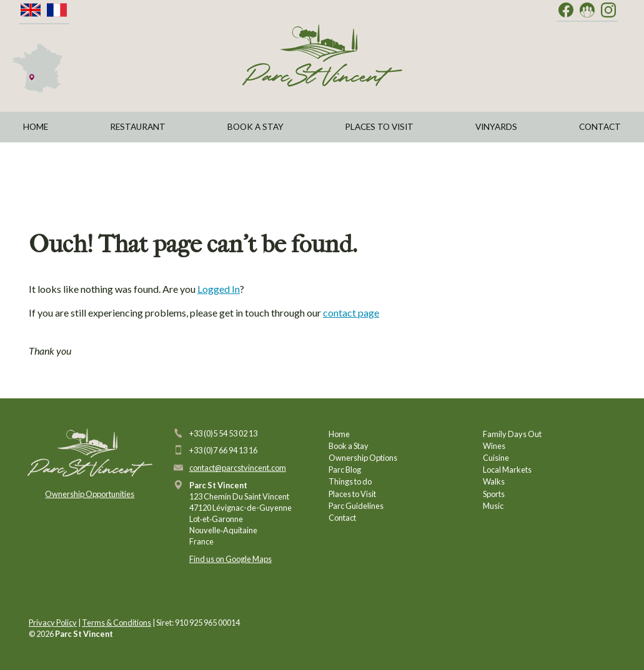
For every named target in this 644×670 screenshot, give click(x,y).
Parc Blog (345, 470)
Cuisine (496, 458)
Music (493, 506)
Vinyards (496, 127)
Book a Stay (255, 127)
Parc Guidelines (356, 506)
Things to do (350, 481)
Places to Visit (379, 127)
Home (36, 127)
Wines (494, 446)
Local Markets (507, 470)
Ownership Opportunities (90, 494)
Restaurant (138, 127)
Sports (494, 494)
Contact (600, 127)
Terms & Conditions (116, 623)
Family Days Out (512, 434)
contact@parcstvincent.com (238, 468)
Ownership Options (363, 458)
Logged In (219, 289)
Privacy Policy (53, 623)
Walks (494, 481)
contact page (351, 313)
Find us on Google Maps (230, 559)
